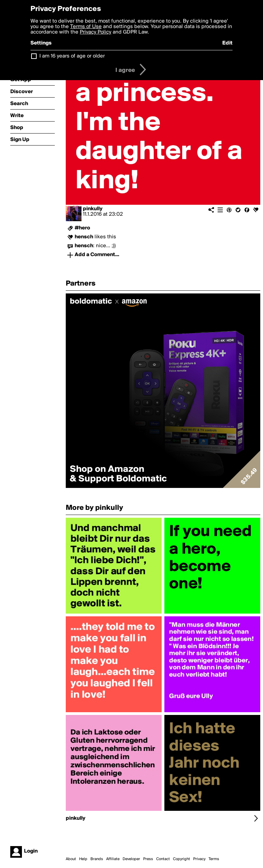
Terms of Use (86, 27)
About (71, 859)
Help (83, 859)
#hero (82, 228)
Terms (214, 859)
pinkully (93, 209)
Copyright (181, 859)
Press (148, 859)
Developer (131, 859)
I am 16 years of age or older (72, 56)
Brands (97, 859)
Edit (227, 43)
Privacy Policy (96, 32)
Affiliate (113, 859)
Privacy (199, 859)
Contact (163, 859)
